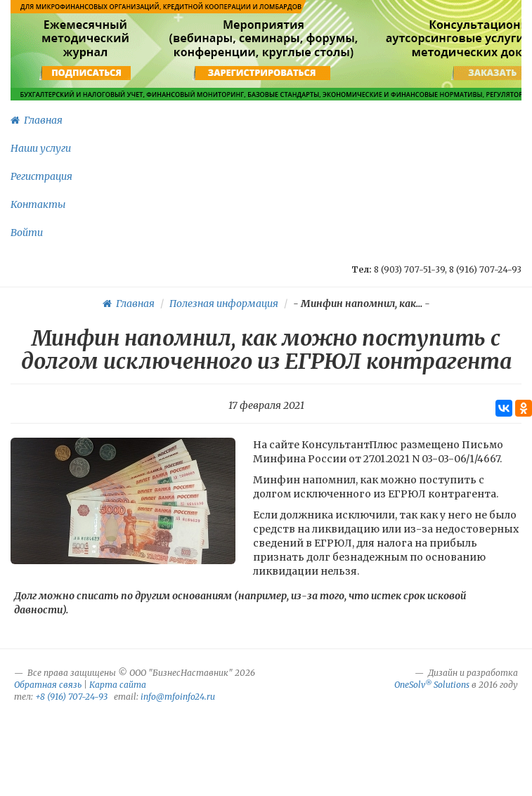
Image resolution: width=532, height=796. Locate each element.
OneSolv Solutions (432, 685)
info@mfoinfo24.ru (178, 697)
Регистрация (41, 176)
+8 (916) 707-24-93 (71, 697)
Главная (37, 120)
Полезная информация (224, 304)
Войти (27, 233)
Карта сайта (118, 685)
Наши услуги (41, 148)
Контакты (38, 204)
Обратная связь (48, 685)
